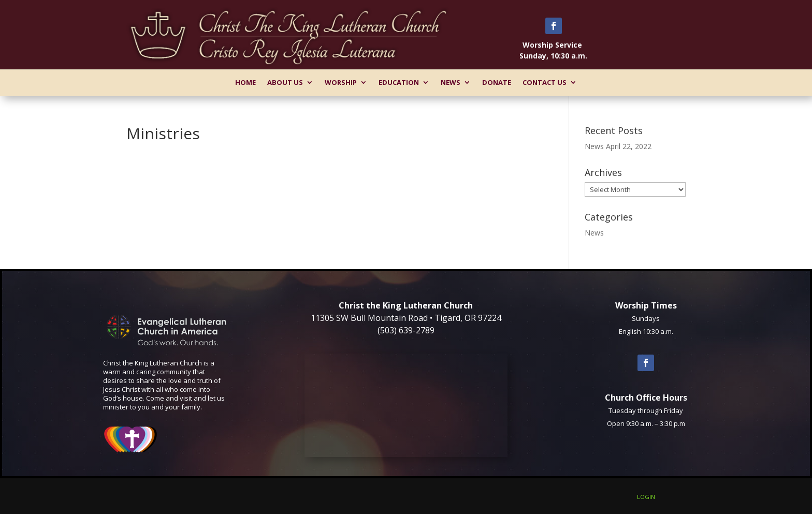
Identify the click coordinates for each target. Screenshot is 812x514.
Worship (341, 82)
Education (399, 82)
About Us (285, 82)
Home (245, 82)
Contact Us (545, 82)
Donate (497, 82)
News (451, 82)
